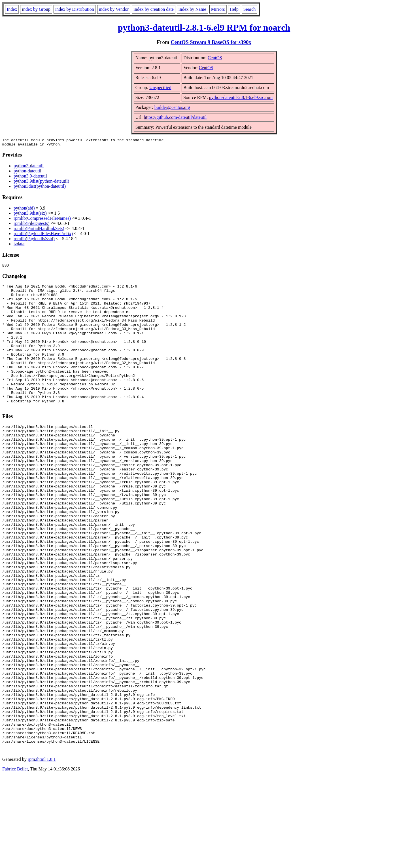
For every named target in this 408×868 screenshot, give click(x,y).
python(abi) (24, 210)
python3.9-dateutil (30, 178)
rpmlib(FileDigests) (31, 225)
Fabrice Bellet (15, 861)
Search (250, 9)
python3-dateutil (29, 167)
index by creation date (154, 9)
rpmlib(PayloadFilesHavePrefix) (43, 235)
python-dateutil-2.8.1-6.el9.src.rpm (241, 97)
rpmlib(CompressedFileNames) (42, 220)
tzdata (19, 245)
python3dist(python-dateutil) (40, 188)
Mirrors (218, 9)
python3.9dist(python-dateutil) (41, 183)
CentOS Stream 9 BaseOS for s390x (211, 42)
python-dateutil (27, 173)
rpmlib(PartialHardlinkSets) (39, 230)
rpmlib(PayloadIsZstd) (34, 240)
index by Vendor (114, 9)
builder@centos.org (172, 107)
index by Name (192, 9)
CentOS (215, 58)
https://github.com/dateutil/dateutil (175, 117)
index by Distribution (75, 9)
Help (234, 9)
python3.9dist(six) (30, 215)
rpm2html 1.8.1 (42, 851)
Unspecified (160, 87)
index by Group (36, 9)
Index (12, 9)
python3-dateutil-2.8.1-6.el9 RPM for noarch (204, 28)
